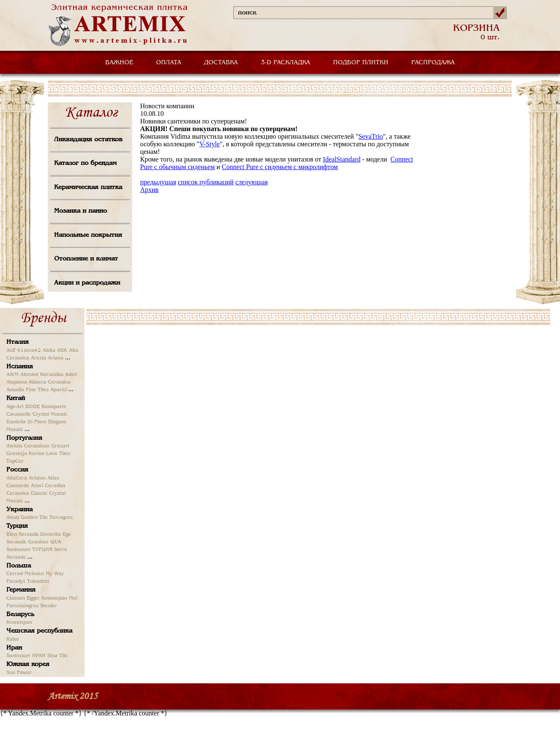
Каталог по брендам (85, 163)
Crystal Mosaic (50, 414)
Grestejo (17, 454)
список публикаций (206, 182)
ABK (62, 351)
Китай (16, 398)
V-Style (210, 144)
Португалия (24, 438)
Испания (20, 367)
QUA (56, 542)
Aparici (59, 390)
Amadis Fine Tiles (27, 390)
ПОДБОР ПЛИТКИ (361, 63)
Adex (71, 375)
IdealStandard (342, 159)
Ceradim (55, 486)
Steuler (49, 606)
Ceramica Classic (27, 493)
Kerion (37, 454)
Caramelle (19, 414)
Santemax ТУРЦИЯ (29, 550)
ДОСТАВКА (221, 63)
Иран (14, 648)
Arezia (38, 358)
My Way (55, 574)
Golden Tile (34, 518)
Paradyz (16, 581)
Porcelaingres (22, 606)
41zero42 (29, 351)
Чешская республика (39, 631)
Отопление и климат (86, 259)
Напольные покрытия (88, 235)
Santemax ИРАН (26, 656)
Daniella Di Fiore (26, 422)
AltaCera (17, 478)
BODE (33, 407)
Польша (19, 566)
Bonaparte (54, 407)
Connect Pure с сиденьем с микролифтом (280, 167)
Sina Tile (57, 656)
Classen (16, 598)
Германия (21, 590)
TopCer (15, 461)
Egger (33, 598)
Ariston (37, 478)
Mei (73, 598)
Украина (19, 510)
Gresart (60, 446)
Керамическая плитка (88, 187)
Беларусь (20, 614)
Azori (37, 486)
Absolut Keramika (42, 375)
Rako (12, 639)
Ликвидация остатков (88, 140)
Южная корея (28, 664)
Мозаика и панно (81, 211)
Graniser (38, 542)
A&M (12, 375)
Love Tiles (58, 454)
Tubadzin (38, 581)
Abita (49, 351)
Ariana (56, 358)
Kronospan (54, 598)
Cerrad (15, 574)
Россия (17, 470)
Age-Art (15, 407)
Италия (18, 342)
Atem (13, 518)
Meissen (34, 574)
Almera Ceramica (50, 382)
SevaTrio (371, 136)
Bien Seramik (22, 534)
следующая (252, 182)
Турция (17, 526)
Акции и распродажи (87, 283)
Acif (11, 351)
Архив (150, 190)
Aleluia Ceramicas (28, 446)
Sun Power (19, 673)
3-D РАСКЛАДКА (285, 63)
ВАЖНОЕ (119, 63)
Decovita (51, 534)
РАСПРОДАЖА (433, 63)
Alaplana (17, 382)
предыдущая (158, 182)
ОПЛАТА (169, 63)
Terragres (61, 518)
